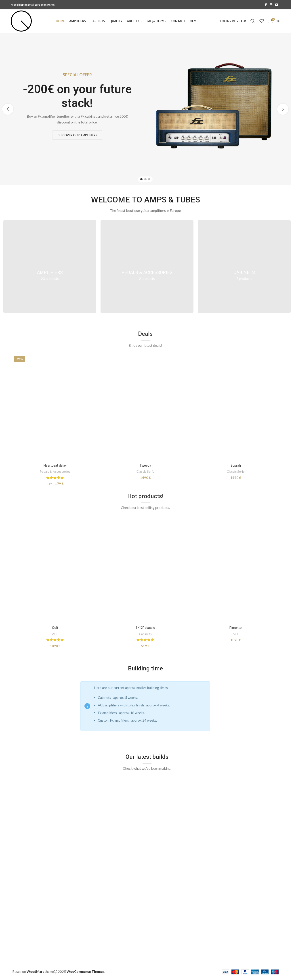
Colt (55, 628)
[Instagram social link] (271, 5)
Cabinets (145, 634)
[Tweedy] (145, 408)
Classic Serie (145, 471)
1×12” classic (145, 628)
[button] (8, 109)
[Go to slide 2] (145, 179)
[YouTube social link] (277, 5)
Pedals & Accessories (55, 471)
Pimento (236, 628)
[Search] (253, 21)
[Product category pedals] (147, 267)
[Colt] (55, 570)
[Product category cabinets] (244, 267)
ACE (55, 634)
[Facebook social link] (266, 5)
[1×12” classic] (145, 570)
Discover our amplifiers (78, 135)
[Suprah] (236, 408)
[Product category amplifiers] (50, 267)
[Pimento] (236, 570)
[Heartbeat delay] (55, 408)
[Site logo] (21, 21)
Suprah (236, 466)
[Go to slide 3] (149, 179)
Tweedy (145, 466)
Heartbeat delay (55, 466)
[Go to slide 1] (141, 179)
